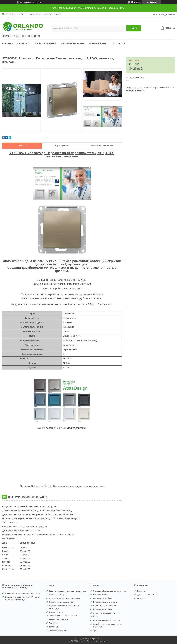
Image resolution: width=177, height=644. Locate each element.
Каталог (22, 43)
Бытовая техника (101, 595)
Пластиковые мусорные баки (62, 602)
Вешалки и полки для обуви (106, 602)
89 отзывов (136, 2)
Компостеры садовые (59, 619)
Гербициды (54, 627)
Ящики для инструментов (105, 606)
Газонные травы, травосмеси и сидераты (67, 591)
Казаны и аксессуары (103, 609)
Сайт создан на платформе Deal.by (88, 639)
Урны (96, 631)
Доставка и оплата (73, 43)
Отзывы (141, 598)
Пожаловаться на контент (97, 641)
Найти (134, 28)
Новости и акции (45, 43)
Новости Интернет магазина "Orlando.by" (23, 593)
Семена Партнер (57, 595)
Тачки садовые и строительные (63, 616)
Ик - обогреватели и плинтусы (107, 620)
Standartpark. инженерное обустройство (111, 591)
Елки (95, 617)
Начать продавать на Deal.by (29, 2)
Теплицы (53, 623)
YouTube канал (99, 43)
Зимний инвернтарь (58, 631)
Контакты (119, 43)
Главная (8, 43)
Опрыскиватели (56, 612)
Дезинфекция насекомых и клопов (64, 598)
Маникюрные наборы (103, 598)
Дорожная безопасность (104, 613)
